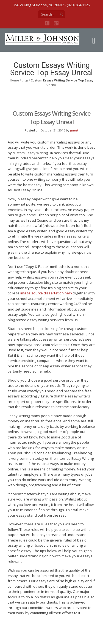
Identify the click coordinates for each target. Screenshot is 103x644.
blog (25, 80)
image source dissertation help (46, 293)
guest (74, 130)
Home (14, 80)
